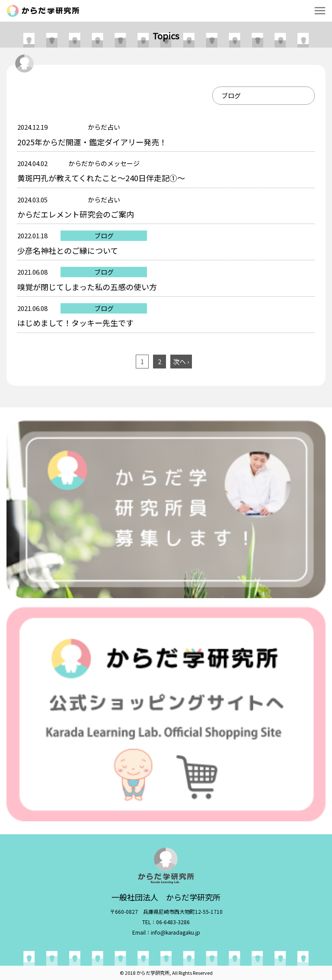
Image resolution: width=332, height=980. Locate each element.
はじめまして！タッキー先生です (75, 323)
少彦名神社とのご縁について (68, 250)
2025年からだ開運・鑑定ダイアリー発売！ (92, 142)
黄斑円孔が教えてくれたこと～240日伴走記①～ (101, 178)
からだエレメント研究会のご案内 (76, 214)
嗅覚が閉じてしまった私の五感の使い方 (87, 287)
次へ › (181, 361)
